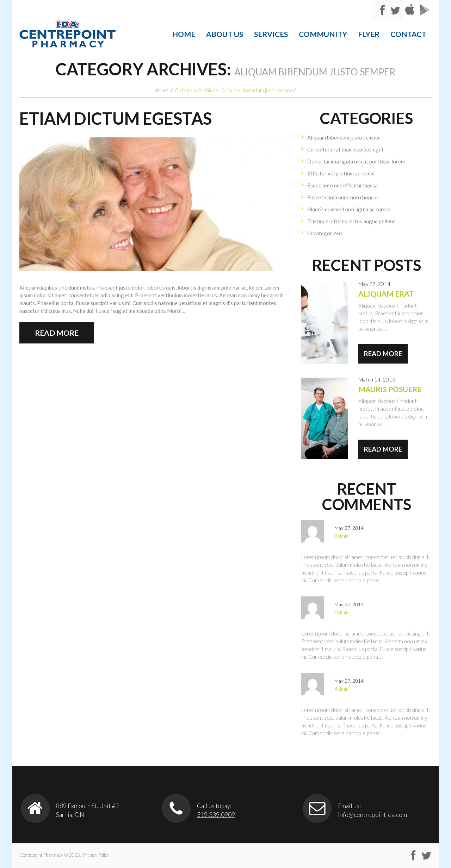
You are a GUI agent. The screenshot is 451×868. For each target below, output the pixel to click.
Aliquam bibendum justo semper (344, 137)
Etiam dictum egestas (116, 118)
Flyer (369, 34)
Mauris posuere (390, 389)
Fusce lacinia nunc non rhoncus (343, 197)
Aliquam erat (386, 294)
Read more (57, 333)
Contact (408, 34)
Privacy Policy (96, 855)
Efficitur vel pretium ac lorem (341, 173)
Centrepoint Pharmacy (41, 855)
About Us (225, 34)
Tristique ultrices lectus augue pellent (351, 221)
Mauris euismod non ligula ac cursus (349, 209)
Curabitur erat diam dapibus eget (345, 149)
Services (271, 34)
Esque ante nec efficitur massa (342, 185)
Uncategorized (325, 233)
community (323, 34)
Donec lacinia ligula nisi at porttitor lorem (356, 161)
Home (184, 34)
